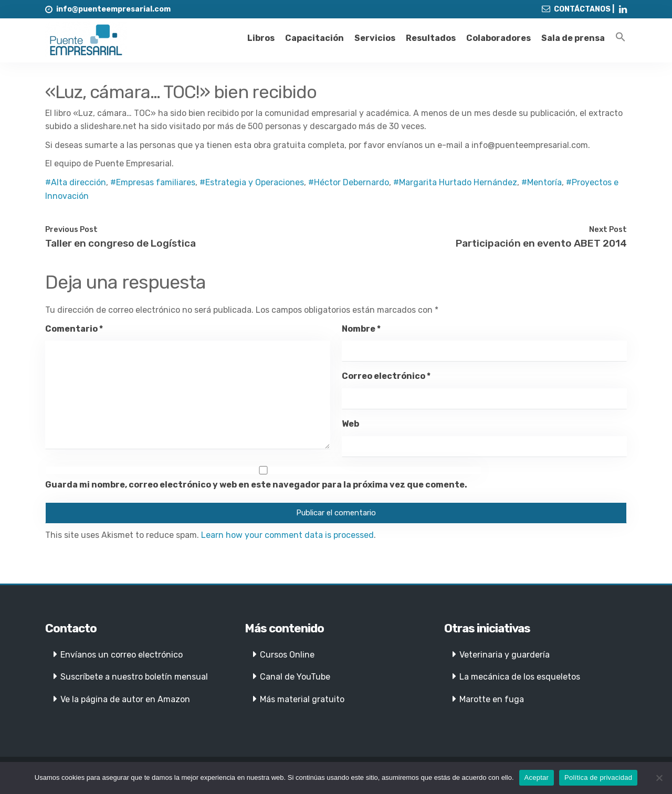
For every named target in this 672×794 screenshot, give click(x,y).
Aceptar (537, 777)
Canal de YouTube (295, 677)
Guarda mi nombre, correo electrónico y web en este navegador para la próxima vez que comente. (256, 485)
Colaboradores (498, 38)
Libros (261, 38)
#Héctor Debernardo (349, 182)
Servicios (375, 38)
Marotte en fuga (492, 699)
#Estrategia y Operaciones (252, 182)
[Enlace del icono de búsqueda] (621, 38)
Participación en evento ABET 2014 (541, 243)
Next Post (608, 229)
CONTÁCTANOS (582, 9)
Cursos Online (287, 655)
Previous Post (71, 229)
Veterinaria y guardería (505, 655)
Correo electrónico (386, 376)
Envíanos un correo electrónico (122, 655)
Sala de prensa (573, 38)
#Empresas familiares (153, 182)
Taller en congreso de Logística (120, 243)
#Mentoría (542, 182)
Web (350, 424)
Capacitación (314, 38)
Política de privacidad (598, 777)
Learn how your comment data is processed (287, 535)
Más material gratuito (302, 699)
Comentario (74, 329)
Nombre (361, 329)
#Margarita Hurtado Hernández (455, 182)
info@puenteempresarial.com (113, 9)
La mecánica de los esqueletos (520, 677)
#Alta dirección (76, 182)
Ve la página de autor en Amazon (125, 699)
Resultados (431, 38)
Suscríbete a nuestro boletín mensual (134, 677)
